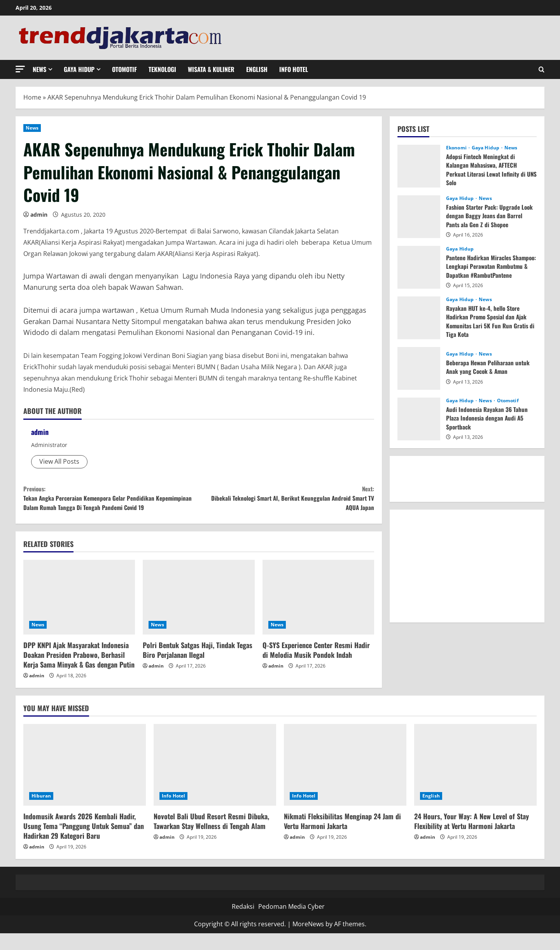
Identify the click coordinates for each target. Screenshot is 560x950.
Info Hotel (294, 69)
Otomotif (124, 69)
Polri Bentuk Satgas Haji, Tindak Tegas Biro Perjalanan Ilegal (198, 667)
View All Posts (59, 461)
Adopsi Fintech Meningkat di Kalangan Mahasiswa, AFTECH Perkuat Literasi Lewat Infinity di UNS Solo (488, 169)
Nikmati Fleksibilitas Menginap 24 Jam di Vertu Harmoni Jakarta (342, 838)
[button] (20, 69)
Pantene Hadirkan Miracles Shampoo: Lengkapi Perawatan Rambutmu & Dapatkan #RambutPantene (484, 271)
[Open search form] (542, 69)
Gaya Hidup (79, 69)
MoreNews (308, 941)
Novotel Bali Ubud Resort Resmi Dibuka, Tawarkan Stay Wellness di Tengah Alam (211, 838)
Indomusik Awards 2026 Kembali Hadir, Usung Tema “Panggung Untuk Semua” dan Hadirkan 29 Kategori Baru (84, 843)
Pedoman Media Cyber (291, 923)
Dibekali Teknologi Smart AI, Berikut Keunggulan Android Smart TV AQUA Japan (286, 500)
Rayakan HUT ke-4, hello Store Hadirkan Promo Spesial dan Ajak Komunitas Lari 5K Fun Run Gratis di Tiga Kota (488, 321)
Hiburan (41, 812)
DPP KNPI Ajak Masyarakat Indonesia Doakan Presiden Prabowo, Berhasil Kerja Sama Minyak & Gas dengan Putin (79, 671)
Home (32, 97)
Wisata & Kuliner (211, 69)
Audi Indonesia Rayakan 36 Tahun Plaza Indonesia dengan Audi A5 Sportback (488, 418)
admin (39, 215)
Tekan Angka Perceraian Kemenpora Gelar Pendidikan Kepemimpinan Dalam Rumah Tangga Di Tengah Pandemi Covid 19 (111, 506)
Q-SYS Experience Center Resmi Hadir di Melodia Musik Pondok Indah (316, 667)
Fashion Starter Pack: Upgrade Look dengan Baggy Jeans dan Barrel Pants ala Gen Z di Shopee (491, 216)
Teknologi (162, 69)
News (39, 69)
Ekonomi (457, 148)
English (257, 69)
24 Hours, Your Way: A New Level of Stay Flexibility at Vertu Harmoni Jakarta (472, 838)
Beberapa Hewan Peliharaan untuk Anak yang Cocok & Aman (489, 367)
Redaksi (243, 923)
